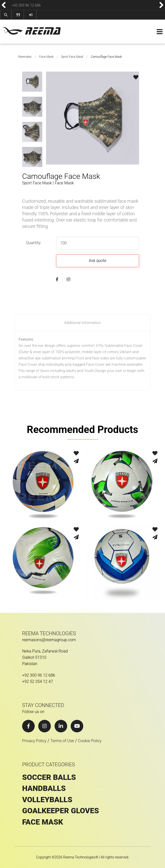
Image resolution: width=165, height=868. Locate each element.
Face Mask (46, 57)
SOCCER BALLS (49, 777)
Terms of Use (62, 741)
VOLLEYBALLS (47, 800)
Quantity (33, 243)
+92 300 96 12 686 (26, 5)
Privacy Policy (34, 741)
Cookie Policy (90, 741)
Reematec (25, 57)
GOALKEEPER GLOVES (60, 811)
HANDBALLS (44, 788)
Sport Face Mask (72, 57)
